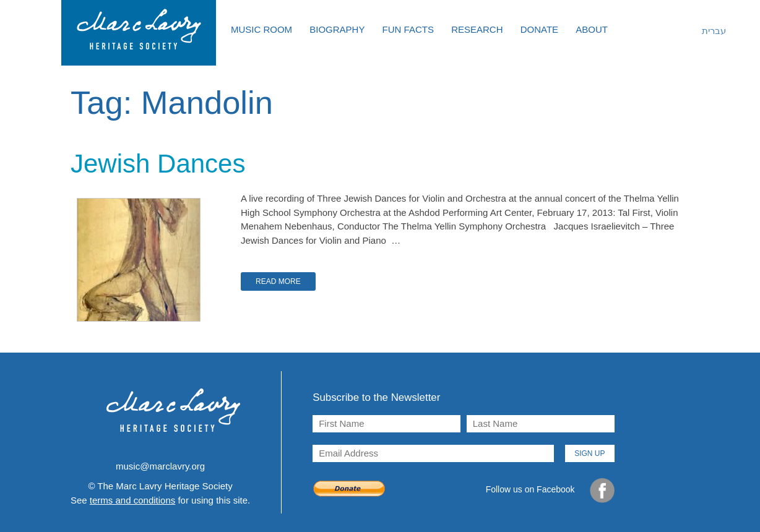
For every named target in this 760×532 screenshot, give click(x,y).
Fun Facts (408, 29)
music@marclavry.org (160, 466)
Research (477, 29)
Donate (539, 29)
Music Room (261, 29)
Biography (337, 29)
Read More (278, 281)
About (592, 29)
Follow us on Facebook (550, 490)
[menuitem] (705, 31)
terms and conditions (132, 500)
